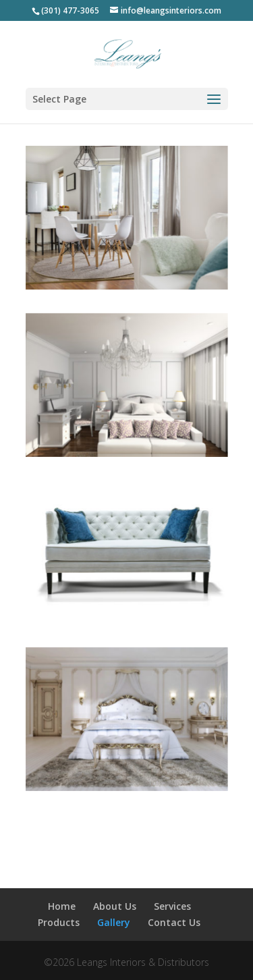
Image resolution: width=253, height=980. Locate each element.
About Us (115, 906)
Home (62, 906)
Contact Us (174, 922)
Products (59, 922)
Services (172, 906)
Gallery (114, 922)
